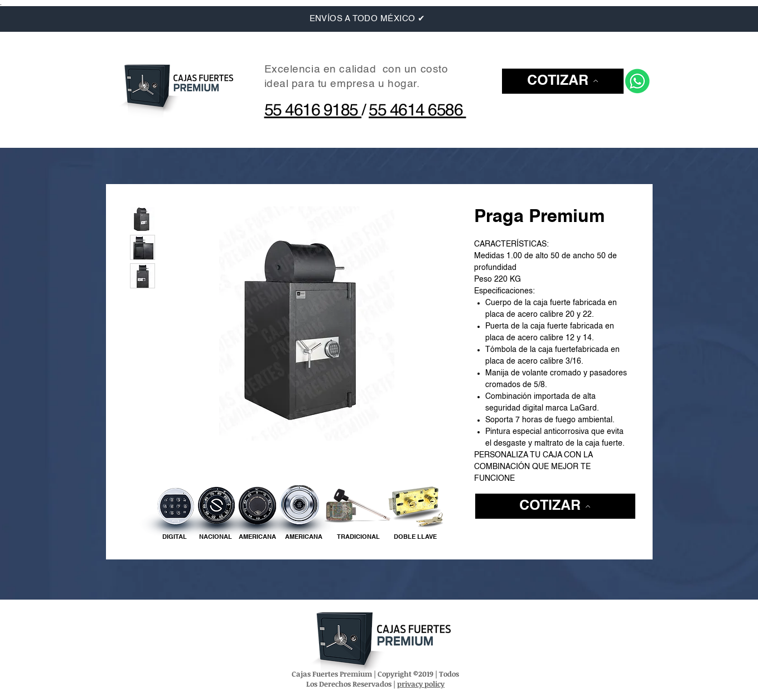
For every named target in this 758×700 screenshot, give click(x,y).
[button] (563, 81)
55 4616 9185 (313, 111)
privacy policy (421, 684)
